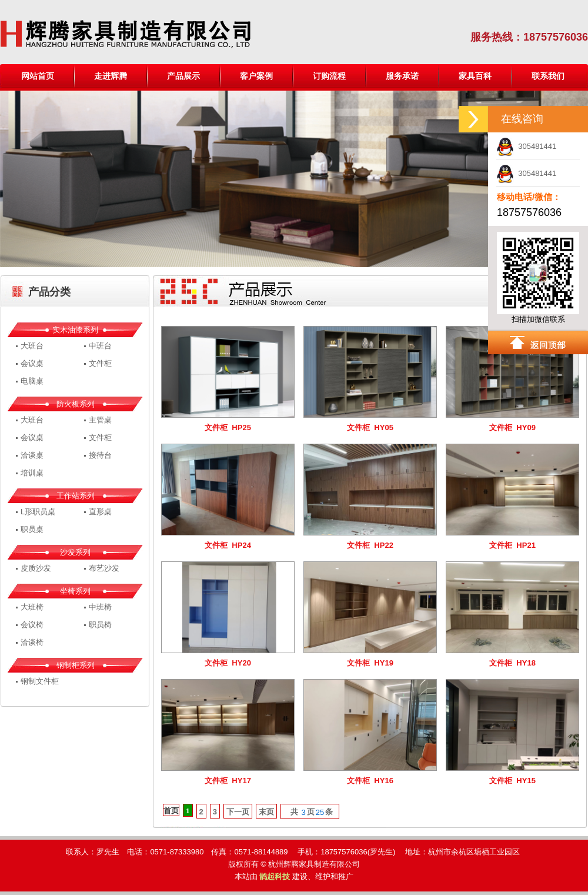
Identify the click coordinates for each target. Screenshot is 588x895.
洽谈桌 (32, 455)
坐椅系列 (75, 591)
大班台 (32, 346)
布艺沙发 (104, 568)
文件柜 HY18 (512, 663)
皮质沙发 (36, 568)
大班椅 (32, 607)
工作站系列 (76, 496)
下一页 (238, 812)
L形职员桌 (38, 512)
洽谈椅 (32, 642)
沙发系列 (75, 552)
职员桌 (32, 529)
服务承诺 (402, 76)
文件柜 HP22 (370, 545)
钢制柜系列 (76, 665)
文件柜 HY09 (512, 427)
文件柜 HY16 (370, 781)
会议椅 (32, 625)
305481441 (526, 146)
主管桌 (100, 420)
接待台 (100, 455)
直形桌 (100, 512)
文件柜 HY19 (370, 663)
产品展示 (183, 76)
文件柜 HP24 (228, 545)
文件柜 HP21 (512, 545)
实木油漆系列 (75, 330)
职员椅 (100, 625)
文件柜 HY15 (512, 781)
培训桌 (32, 473)
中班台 (100, 346)
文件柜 (100, 363)
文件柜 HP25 (228, 427)
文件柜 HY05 (370, 427)
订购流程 (329, 76)
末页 (266, 812)
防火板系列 (76, 404)
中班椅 (100, 607)
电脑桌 (32, 381)
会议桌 (32, 363)
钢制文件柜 (40, 681)
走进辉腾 (111, 76)
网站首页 (38, 76)
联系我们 (548, 76)
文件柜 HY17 (228, 781)
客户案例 (256, 76)
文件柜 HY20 (228, 663)
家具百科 (475, 76)
